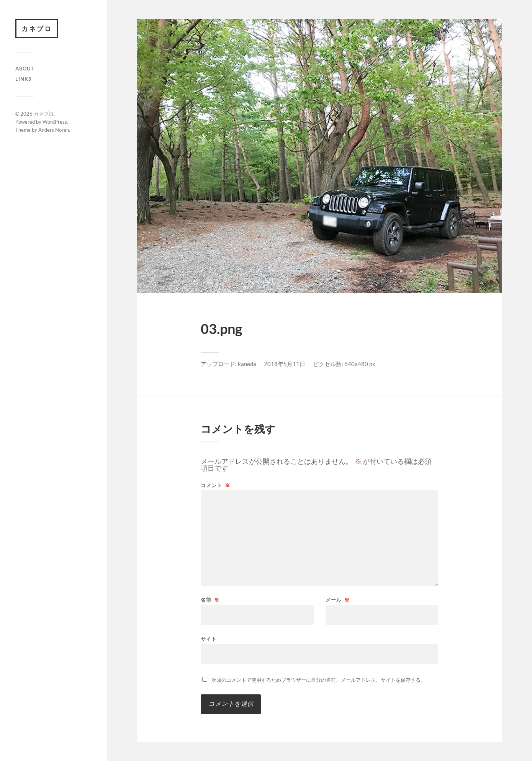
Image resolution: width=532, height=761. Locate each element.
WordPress (55, 122)
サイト (209, 639)
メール (338, 600)
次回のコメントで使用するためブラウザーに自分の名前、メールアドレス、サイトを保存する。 (318, 680)
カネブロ (37, 29)
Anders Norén (54, 130)
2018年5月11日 (285, 364)
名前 (210, 600)
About (25, 69)
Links (23, 79)
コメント (215, 485)
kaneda (247, 364)
